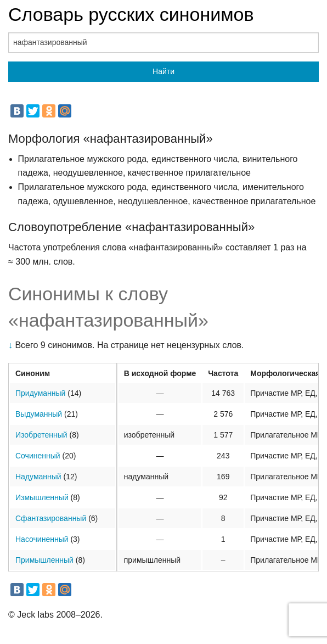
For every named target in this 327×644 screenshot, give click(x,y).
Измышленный (42, 497)
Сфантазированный (51, 518)
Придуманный (40, 393)
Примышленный (44, 560)
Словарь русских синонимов (131, 14)
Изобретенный (41, 435)
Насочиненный (42, 539)
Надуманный (38, 477)
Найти (163, 71)
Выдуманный (39, 414)
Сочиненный (38, 456)
